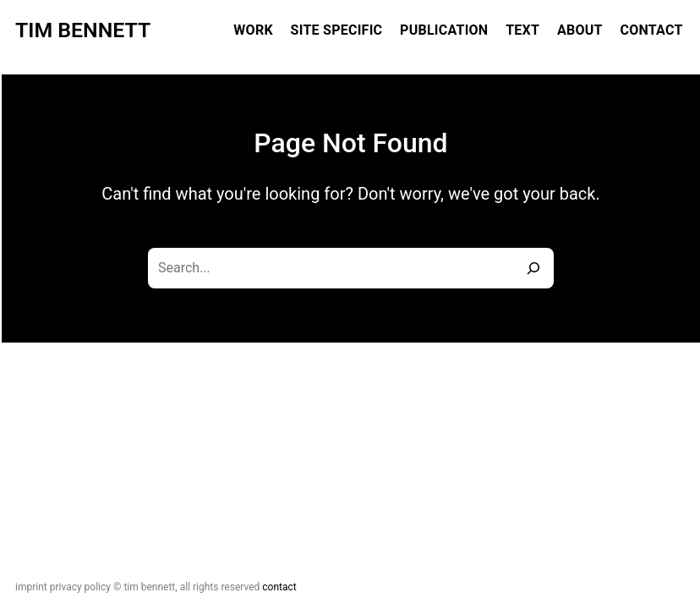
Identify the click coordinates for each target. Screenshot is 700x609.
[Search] (533, 268)
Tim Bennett (83, 30)
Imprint (31, 587)
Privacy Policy (80, 587)
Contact (279, 587)
